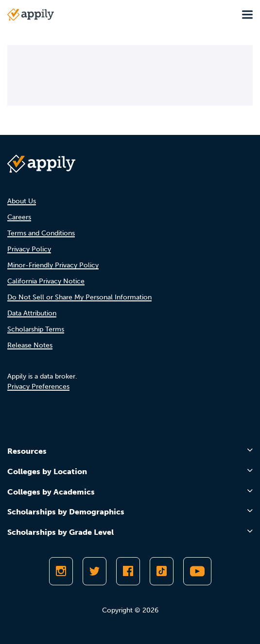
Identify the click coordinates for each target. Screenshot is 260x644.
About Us (22, 201)
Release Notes (30, 345)
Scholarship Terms (36, 329)
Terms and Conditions (41, 233)
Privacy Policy (29, 249)
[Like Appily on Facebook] (128, 571)
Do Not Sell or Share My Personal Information (79, 297)
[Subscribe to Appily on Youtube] (197, 571)
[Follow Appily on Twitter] (95, 571)
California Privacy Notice (46, 281)
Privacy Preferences (38, 387)
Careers (19, 217)
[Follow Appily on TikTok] (162, 571)
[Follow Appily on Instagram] (61, 571)
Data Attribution (32, 313)
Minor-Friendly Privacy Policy (53, 265)
